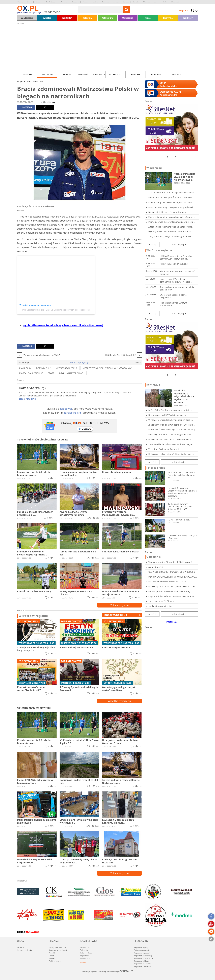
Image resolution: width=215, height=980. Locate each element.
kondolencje (176, 74)
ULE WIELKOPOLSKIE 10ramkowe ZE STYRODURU (172, 572)
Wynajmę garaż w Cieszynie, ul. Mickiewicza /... (171, 562)
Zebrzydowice (176, 2)
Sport (41, 81)
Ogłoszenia (128, 18)
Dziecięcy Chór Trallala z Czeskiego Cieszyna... (171, 435)
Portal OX (171, 622)
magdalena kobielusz (31, 373)
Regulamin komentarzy (143, 956)
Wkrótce (47, 18)
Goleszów (75, 2)
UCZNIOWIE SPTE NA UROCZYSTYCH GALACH (170, 439)
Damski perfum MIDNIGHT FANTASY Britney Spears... (169, 591)
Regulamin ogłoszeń (142, 953)
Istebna (95, 2)
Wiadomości (27, 18)
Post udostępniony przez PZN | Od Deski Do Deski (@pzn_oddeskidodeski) (56, 310)
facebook (25, 107)
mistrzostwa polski (67, 368)
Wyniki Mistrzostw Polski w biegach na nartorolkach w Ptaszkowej (63, 325)
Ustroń (156, 2)
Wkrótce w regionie (33, 616)
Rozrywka (168, 18)
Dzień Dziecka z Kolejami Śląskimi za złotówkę (170, 198)
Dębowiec (64, 2)
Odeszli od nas (156, 74)
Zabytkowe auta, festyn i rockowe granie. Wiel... (171, 237)
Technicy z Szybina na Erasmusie (164, 449)
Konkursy (188, 18)
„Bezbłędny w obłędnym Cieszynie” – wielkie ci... (172, 425)
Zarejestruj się (72, 413)
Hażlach (86, 2)
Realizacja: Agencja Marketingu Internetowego (107, 972)
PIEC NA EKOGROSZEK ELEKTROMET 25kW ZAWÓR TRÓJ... (172, 577)
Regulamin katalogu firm (144, 958)
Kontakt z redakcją (24, 950)
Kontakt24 (67, 18)
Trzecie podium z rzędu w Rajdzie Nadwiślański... (172, 193)
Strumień (146, 2)
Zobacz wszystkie (119, 605)
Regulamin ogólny (141, 947)
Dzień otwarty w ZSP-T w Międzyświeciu (167, 415)
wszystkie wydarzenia (119, 701)
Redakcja (21, 947)
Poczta (83, 963)
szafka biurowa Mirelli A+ (161, 606)
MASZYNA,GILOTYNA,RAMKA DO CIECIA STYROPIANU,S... (167, 582)
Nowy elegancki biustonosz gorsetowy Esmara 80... (173, 586)
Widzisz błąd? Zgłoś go (80, 362)
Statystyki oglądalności (58, 950)
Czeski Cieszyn (51, 2)
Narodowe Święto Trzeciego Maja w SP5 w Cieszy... (173, 430)
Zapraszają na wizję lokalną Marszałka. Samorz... (172, 217)
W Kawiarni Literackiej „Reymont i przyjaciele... (171, 420)
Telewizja (87, 18)
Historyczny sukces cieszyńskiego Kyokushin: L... (171, 454)
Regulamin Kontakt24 (142, 966)
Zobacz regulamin (27, 399)
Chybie (29, 2)
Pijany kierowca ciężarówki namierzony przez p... (172, 222)
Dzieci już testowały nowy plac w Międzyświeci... (172, 207)
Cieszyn (39, 2)
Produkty (52, 953)
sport (51, 373)
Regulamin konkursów (143, 964)
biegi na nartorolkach (72, 373)
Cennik (51, 956)
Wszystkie (27, 74)
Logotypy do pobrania (57, 947)
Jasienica (105, 2)
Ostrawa (126, 2)
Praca (148, 18)
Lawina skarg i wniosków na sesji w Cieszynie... (171, 202)
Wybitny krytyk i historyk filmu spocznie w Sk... (171, 232)
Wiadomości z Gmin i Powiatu (91, 74)
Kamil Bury (25, 368)
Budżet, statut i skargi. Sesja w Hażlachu (168, 212)
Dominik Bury (43, 368)
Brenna (20, 2)
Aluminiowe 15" (156, 567)
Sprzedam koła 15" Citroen (161, 601)
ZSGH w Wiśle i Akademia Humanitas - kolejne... (171, 444)
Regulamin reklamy (141, 961)
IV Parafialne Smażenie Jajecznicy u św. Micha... (171, 410)
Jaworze (116, 2)
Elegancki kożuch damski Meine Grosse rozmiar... (172, 596)
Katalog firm (107, 18)
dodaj (116, 615)
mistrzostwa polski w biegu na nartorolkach (108, 368)
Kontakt (52, 958)
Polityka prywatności (142, 950)
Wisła (165, 2)
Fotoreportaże (116, 74)
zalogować (66, 409)
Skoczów (136, 2)
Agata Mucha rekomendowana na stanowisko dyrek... (170, 227)
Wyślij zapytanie (55, 961)
